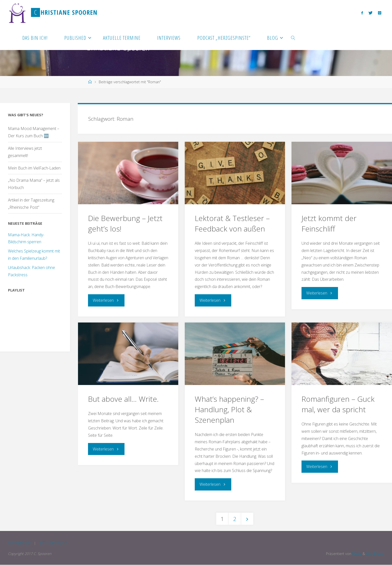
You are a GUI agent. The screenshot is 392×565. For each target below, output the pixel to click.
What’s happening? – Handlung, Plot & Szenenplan (229, 409)
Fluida (355, 554)
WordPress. (374, 554)
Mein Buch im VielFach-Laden (34, 168)
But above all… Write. (123, 399)
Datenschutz (53, 543)
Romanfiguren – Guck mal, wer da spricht (338, 404)
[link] (293, 37)
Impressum (19, 543)
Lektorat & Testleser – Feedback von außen (232, 223)
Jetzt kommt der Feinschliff (329, 223)
